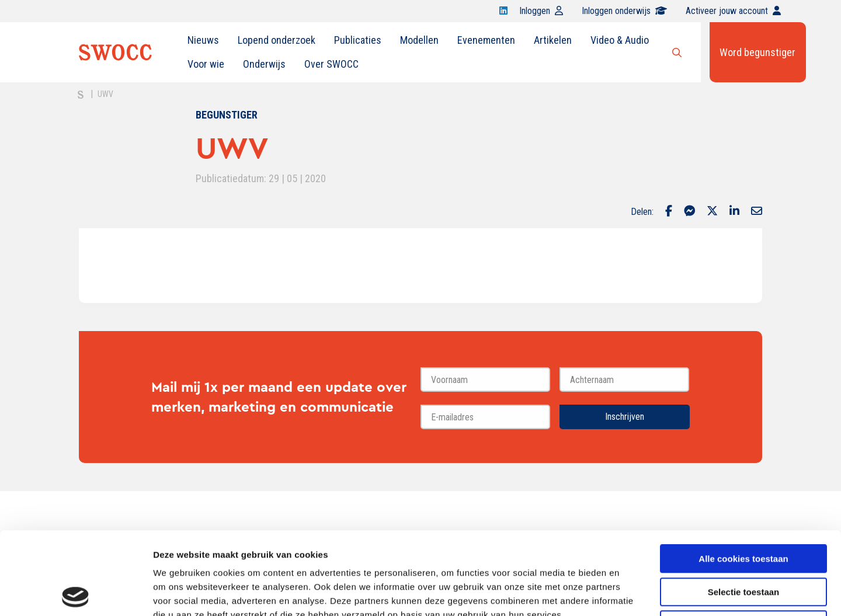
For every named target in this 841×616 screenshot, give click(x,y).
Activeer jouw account (733, 11)
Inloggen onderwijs (624, 11)
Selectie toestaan (744, 509)
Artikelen (553, 40)
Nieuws (203, 40)
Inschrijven (625, 417)
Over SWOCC (331, 64)
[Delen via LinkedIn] (734, 212)
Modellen (419, 40)
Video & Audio (620, 40)
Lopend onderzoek (277, 40)
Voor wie (206, 64)
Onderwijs (264, 64)
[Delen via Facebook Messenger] (689, 212)
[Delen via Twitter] (712, 212)
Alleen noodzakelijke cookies (743, 542)
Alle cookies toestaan (743, 476)
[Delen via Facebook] (669, 212)
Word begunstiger (757, 52)
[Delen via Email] (757, 212)
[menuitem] (203, 40)
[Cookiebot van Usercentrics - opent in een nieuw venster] (76, 593)
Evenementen (486, 40)
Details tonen (631, 593)
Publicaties (358, 40)
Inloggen (541, 11)
